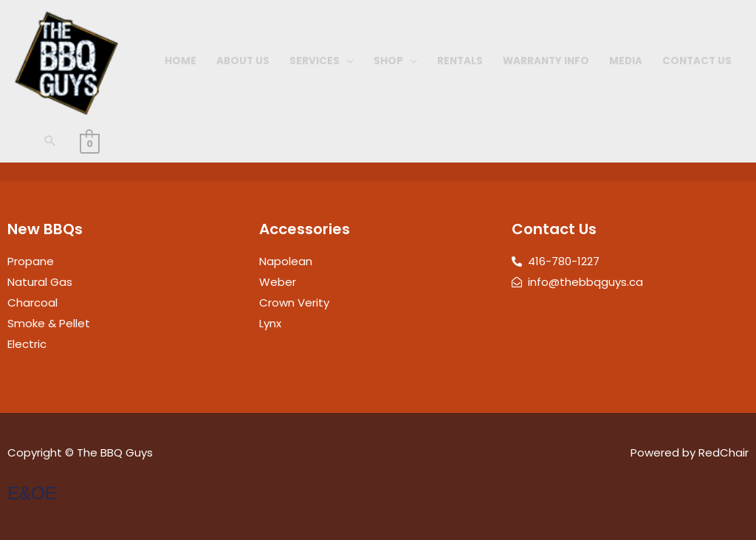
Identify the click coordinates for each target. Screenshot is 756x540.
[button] (50, 141)
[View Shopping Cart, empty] (90, 143)
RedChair (724, 452)
